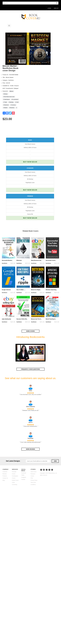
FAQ (32, 478)
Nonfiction (5, 263)
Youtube (23, 479)
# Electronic (6, 105)
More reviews (31, 449)
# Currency (13, 105)
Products (5, 476)
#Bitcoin (11, 91)
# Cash (17, 102)
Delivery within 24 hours (30, 148)
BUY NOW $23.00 (30, 162)
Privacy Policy (34, 480)
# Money (5, 94)
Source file (30, 214)
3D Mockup (30, 179)
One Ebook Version (30, 144)
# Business (12, 108)
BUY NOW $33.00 (30, 190)
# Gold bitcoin (6, 99)
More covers (31, 331)
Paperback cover (30, 183)
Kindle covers (15, 480)
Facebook (24, 473)
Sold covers (34, 472)
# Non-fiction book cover (9, 97)
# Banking (11, 102)
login (49, 8)
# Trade (5, 102)
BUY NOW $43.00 (30, 218)
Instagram (24, 477)
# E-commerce (15, 99)
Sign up (56, 8)
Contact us (5, 478)
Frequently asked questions (30, 369)
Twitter (23, 475)
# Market (5, 108)
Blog (4, 480)
